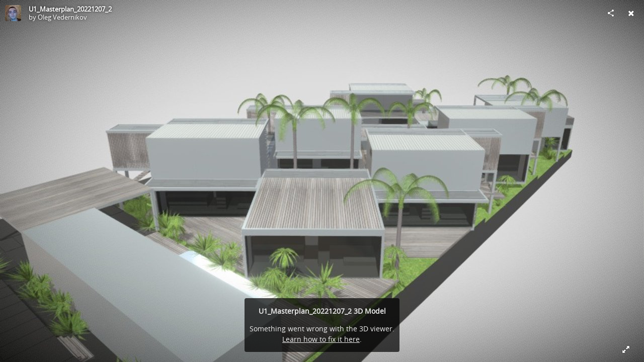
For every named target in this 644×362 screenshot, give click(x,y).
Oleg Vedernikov (62, 17)
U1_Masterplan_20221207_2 (70, 9)
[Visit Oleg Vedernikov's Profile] (13, 13)
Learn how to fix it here (321, 339)
